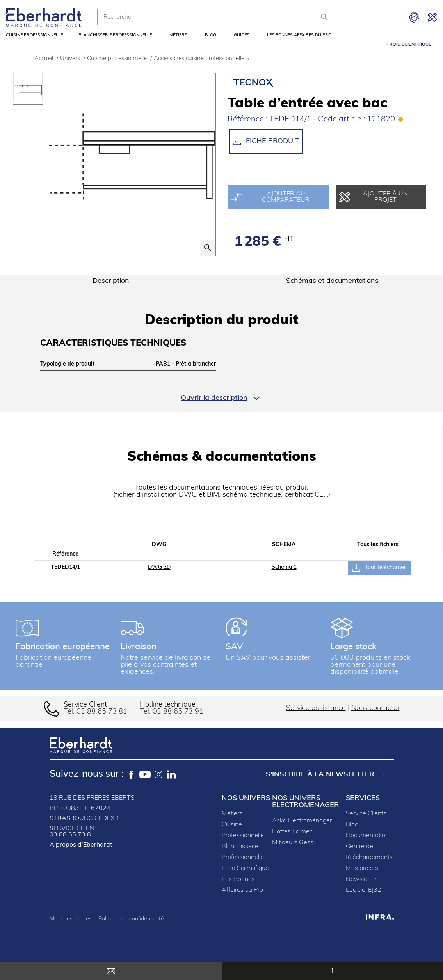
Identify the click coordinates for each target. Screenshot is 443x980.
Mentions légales (71, 929)
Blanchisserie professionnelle (115, 45)
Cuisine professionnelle (34, 45)
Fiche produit (266, 151)
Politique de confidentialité (131, 929)
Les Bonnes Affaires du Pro (299, 45)
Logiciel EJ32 (364, 900)
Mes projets (362, 879)
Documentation (367, 846)
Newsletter (361, 889)
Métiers (178, 45)
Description (111, 291)
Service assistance (316, 718)
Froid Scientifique (409, 45)
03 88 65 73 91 (178, 722)
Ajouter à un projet (373, 207)
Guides (242, 45)
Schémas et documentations (332, 291)
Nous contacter (375, 718)
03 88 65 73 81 (102, 722)
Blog (211, 45)
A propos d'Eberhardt (81, 855)
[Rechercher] (214, 17)
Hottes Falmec (292, 842)
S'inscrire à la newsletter (320, 785)
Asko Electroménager (302, 831)
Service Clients (366, 824)
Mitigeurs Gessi (293, 853)
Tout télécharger (379, 578)
